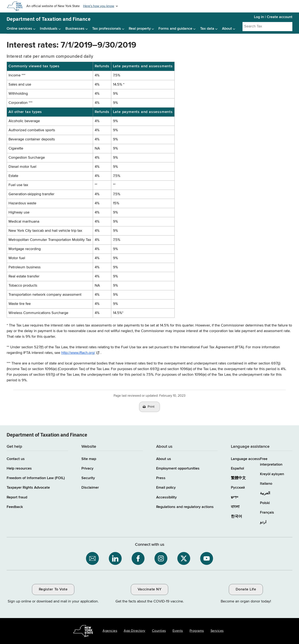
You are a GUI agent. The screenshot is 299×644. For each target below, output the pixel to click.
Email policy (166, 488)
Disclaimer (90, 488)
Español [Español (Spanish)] (237, 469)
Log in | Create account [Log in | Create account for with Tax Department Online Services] (273, 17)
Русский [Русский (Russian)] (238, 488)
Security (88, 478)
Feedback (15, 507)
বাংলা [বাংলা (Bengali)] (235, 507)
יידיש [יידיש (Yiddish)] (235, 497)
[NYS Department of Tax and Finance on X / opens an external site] (184, 558)
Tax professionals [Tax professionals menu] (107, 29)
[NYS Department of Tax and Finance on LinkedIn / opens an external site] (115, 558)
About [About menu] (227, 29)
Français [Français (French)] (267, 513)
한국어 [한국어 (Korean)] (237, 516)
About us (164, 459)
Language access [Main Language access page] (245, 459)
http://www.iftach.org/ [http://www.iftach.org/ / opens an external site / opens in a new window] (78, 353)
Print (151, 407)
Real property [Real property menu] (140, 29)
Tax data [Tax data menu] (207, 29)
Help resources (19, 469)
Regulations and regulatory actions (185, 507)
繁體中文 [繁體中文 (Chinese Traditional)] (238, 478)
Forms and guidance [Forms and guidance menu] (175, 29)
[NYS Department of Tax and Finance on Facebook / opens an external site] (138, 558)
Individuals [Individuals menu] (49, 29)
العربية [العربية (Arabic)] (265, 493)
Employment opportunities (178, 469)
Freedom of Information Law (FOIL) (36, 478)
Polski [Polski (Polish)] (265, 503)
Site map (89, 459)
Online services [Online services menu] (19, 29)
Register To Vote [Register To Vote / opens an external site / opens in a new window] (53, 589)
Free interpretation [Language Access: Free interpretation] (271, 462)
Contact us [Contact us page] (16, 459)
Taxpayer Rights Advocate (28, 488)
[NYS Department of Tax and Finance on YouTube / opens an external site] (207, 558)
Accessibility (166, 497)
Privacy (87, 469)
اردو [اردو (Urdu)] (263, 522)
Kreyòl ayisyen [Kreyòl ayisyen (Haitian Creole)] (272, 474)
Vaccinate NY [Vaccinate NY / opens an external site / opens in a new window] (149, 589)
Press (161, 478)
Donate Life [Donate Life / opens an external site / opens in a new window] (246, 589)
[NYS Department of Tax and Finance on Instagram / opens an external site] (161, 558)
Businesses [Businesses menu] (75, 29)
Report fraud (17, 497)
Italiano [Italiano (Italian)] (266, 484)
